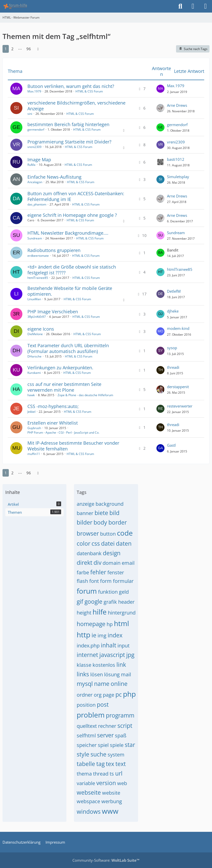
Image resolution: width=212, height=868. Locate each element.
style (83, 754)
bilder (84, 522)
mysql (85, 684)
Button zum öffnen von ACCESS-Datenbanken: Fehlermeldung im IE (76, 196)
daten (124, 543)
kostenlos (104, 665)
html (121, 623)
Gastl (171, 445)
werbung (112, 801)
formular (123, 581)
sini (30, 114)
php (129, 694)
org (98, 695)
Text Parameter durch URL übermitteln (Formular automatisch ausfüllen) (68, 348)
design (112, 553)
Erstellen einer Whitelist (53, 423)
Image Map (39, 160)
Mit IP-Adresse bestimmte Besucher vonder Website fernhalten (73, 446)
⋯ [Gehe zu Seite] (20, 49)
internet (87, 655)
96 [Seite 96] (29, 49)
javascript (112, 655)
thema (84, 774)
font (94, 581)
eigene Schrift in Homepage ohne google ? (72, 215)
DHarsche (34, 356)
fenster (116, 572)
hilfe (100, 612)
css (96, 543)
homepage (91, 624)
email (128, 563)
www (110, 811)
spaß (121, 735)
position (86, 705)
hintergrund (122, 613)
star (130, 745)
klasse (84, 665)
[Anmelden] (193, 6)
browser (88, 533)
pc (119, 694)
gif (80, 601)
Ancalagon (35, 182)
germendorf (36, 130)
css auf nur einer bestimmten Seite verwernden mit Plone (64, 387)
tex (110, 764)
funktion (108, 592)
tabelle (86, 764)
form (106, 581)
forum (87, 591)
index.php (88, 646)
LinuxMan (34, 299)
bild (114, 513)
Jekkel (31, 412)
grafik (110, 602)
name (102, 684)
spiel (103, 745)
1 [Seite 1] (6, 49)
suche (98, 754)
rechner (107, 726)
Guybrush (34, 428)
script (125, 726)
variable (86, 783)
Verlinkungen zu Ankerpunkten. (60, 368)
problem (91, 715)
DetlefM (174, 291)
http (83, 635)
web (122, 783)
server (105, 735)
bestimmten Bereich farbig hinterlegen (68, 124)
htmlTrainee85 (38, 278)
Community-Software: (106, 860)
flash (82, 581)
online (119, 684)
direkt (84, 563)
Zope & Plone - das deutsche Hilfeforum (85, 395)
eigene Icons (41, 329)
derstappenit (178, 387)
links (83, 674)
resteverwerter (180, 406)
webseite (89, 792)
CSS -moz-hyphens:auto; (53, 406)
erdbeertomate (38, 256)
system (116, 755)
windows (89, 811)
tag (100, 764)
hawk (31, 395)
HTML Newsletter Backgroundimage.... (68, 233)
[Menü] (205, 6)
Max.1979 (34, 91)
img (102, 635)
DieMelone (35, 334)
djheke (173, 311)
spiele (117, 745)
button (108, 534)
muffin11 (34, 454)
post (103, 704)
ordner (85, 695)
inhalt (109, 645)
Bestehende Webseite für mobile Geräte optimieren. (70, 291)
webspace (88, 801)
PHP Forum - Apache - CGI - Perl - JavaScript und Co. (63, 432)
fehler (98, 572)
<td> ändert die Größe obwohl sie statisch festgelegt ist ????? (72, 270)
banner (85, 513)
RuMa (31, 165)
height (84, 613)
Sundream (35, 238)
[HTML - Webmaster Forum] (15, 6)
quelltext (87, 726)
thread (101, 774)
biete (101, 513)
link (121, 665)
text (121, 764)
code (125, 533)
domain (112, 563)
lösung (112, 674)
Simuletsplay (178, 177)
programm (120, 715)
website (111, 793)
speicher (87, 745)
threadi (173, 367)
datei (108, 543)
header (126, 602)
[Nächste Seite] (38, 49)
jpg (130, 655)
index (115, 635)
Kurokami (34, 373)
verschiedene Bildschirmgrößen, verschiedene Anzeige (76, 106)
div (97, 563)
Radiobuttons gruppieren (54, 250)
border (118, 522)
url (119, 773)
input (123, 646)
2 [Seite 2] (12, 49)
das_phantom (37, 204)
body (100, 522)
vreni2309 (34, 147)
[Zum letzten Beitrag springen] (160, 89)
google (93, 601)
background (110, 504)
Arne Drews (177, 105)
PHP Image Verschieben (53, 312)
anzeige (86, 504)
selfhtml (86, 735)
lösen (97, 674)
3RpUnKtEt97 (37, 317)
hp (110, 624)
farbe (83, 572)
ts (112, 774)
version (106, 783)
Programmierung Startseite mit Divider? (69, 142)
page (109, 695)
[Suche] (180, 6)
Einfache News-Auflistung (54, 177)
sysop (172, 348)
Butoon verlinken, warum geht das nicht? (71, 86)
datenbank (89, 553)
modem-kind (178, 328)
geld (124, 592)
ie (94, 635)
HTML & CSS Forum (89, 91)
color (83, 543)
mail (126, 674)
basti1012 (176, 159)
